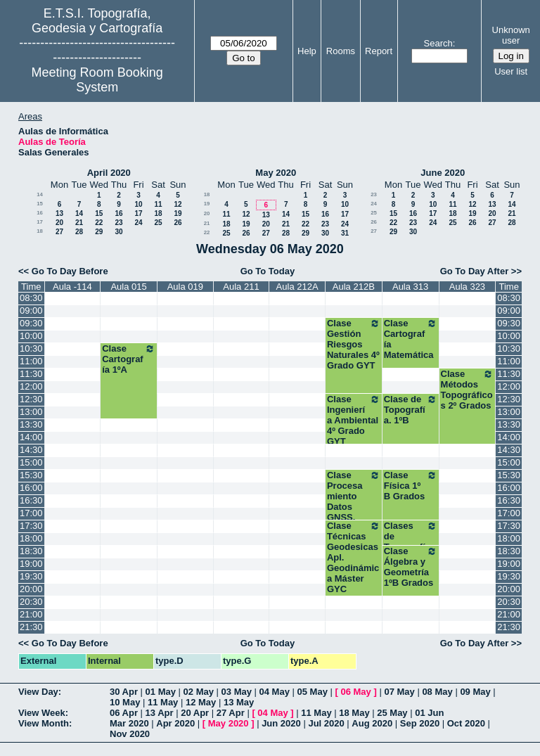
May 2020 (276, 173)
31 (345, 233)
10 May (125, 702)
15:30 (31, 475)
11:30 (31, 374)
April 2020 (109, 173)
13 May (239, 702)
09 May (475, 692)
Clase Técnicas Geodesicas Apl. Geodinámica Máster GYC (354, 557)
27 (59, 232)
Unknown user (511, 35)
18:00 (31, 538)
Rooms (341, 51)
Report (379, 51)
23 (118, 223)
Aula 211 (241, 287)
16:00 (31, 488)
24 (138, 223)
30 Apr (124, 692)
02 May (199, 692)
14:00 (31, 437)
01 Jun (429, 713)
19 (178, 213)
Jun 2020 (281, 723)
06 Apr (124, 713)
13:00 (31, 412)
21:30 (31, 627)
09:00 (31, 310)
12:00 (31, 386)
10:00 (31, 336)
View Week (42, 713)
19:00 (31, 564)
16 (40, 213)
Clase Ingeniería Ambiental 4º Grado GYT (354, 420)
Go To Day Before (70, 271)
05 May (313, 692)
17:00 (31, 513)
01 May (161, 692)
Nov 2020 (130, 734)
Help (307, 51)
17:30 (31, 526)
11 (158, 204)
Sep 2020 (420, 723)
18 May (354, 713)
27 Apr (231, 713)
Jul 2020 (326, 723)
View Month (44, 723)
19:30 (31, 576)
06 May (355, 692)
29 (99, 232)
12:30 (31, 399)
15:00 (31, 462)
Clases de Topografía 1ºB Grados (411, 542)
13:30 (31, 424)
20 (59, 223)
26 (178, 223)
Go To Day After (475, 271)
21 (79, 223)
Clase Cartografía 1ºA (129, 359)
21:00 (31, 614)
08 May (437, 692)
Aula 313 (410, 287)
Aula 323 (467, 287)
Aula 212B (354, 287)
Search (438, 43)
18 (158, 213)
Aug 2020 (372, 723)
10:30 (31, 348)
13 (59, 213)
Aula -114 (72, 287)
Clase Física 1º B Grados (411, 486)
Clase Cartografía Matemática (411, 339)
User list (511, 71)
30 (118, 232)
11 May (163, 702)
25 (158, 223)
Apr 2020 (175, 723)
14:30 (31, 450)
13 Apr (160, 713)
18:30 (31, 551)
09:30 (31, 323)
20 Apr (195, 713)
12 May (201, 702)
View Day (38, 692)
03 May (237, 692)
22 (99, 223)
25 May (392, 713)
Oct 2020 (466, 723)
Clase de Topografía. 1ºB (411, 410)
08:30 (31, 298)
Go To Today (268, 271)
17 (138, 213)
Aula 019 (185, 287)
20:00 (31, 589)
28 (79, 232)
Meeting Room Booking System (97, 80)
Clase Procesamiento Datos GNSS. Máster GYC (354, 501)
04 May (275, 692)
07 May (399, 692)
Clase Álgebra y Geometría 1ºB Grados (411, 567)
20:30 (31, 602)
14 (40, 194)
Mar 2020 (129, 723)
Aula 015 (128, 287)
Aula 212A (297, 287)
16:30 (31, 500)
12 (178, 204)
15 (40, 204)
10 (138, 204)
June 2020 (443, 173)
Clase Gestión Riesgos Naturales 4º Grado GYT (354, 344)
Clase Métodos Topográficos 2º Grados (468, 390)
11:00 (31, 361)
